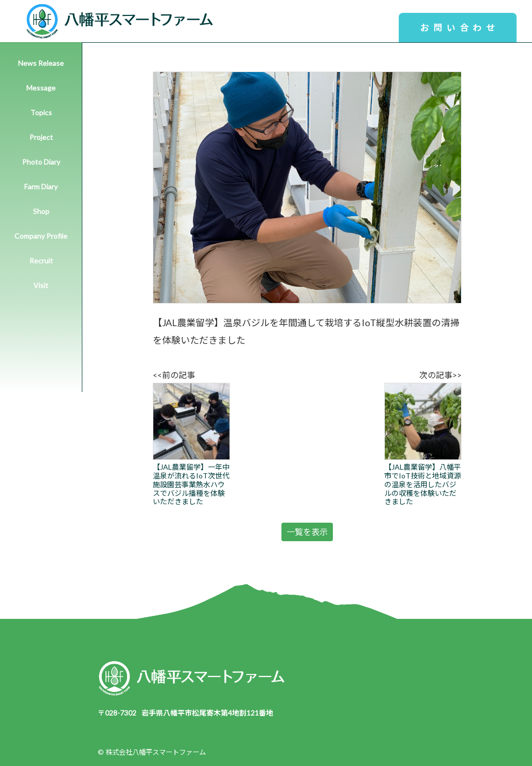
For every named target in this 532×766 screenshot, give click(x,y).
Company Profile (41, 236)
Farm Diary (41, 186)
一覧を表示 (307, 532)
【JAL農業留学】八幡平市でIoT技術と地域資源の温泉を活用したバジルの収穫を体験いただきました (423, 444)
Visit (41, 285)
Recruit (41, 261)
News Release (41, 63)
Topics (41, 112)
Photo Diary (41, 162)
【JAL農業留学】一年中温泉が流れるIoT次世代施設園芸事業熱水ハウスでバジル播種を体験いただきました (191, 444)
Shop (41, 211)
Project (41, 137)
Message (41, 88)
